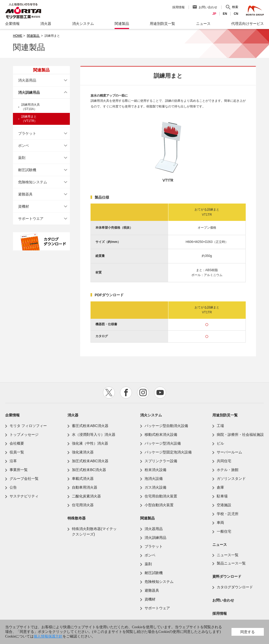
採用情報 (178, 7)
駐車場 (222, 496)
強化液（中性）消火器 (90, 443)
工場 (220, 426)
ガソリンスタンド (231, 479)
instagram (143, 393)
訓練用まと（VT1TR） (29, 119)
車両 (220, 523)
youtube (160, 393)
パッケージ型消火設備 (163, 443)
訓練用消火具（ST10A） (31, 107)
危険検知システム (33, 182)
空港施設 (224, 505)
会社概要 (17, 443)
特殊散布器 (77, 518)
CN (236, 14)
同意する (248, 632)
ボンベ (24, 146)
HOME (18, 36)
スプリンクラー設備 (161, 461)
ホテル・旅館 (228, 470)
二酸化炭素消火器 (86, 496)
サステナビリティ (24, 496)
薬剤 (22, 158)
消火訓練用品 (29, 92)
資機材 (24, 206)
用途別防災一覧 (225, 415)
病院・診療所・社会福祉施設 (240, 435)
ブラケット (27, 133)
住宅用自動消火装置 (161, 496)
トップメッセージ (24, 435)
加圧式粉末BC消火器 (89, 470)
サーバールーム (229, 452)
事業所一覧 (19, 470)
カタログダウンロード (235, 587)
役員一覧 (17, 452)
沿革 (13, 461)
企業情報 (12, 415)
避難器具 (25, 194)
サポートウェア (157, 608)
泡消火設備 (154, 479)
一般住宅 (224, 531)
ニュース (220, 545)
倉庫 (220, 487)
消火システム (151, 415)
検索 (235, 7)
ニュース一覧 (228, 555)
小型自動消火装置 (159, 505)
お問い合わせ (208, 7)
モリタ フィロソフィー (28, 426)
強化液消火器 (83, 452)
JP (214, 14)
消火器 (73, 415)
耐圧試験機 (27, 170)
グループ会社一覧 (24, 479)
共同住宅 (224, 461)
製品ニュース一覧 (231, 563)
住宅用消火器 (83, 505)
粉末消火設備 (155, 470)
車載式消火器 (83, 479)
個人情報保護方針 (48, 636)
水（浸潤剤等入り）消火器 (94, 435)
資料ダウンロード (227, 576)
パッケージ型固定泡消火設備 (168, 452)
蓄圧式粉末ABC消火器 (90, 426)
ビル (220, 443)
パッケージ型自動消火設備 (166, 426)
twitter (109, 393)
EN (225, 14)
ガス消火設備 (155, 487)
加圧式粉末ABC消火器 (90, 461)
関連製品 (33, 36)
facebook (126, 393)
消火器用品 (27, 80)
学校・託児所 (228, 514)
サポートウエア (31, 219)
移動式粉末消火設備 (161, 435)
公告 (13, 487)
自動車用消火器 (85, 487)
